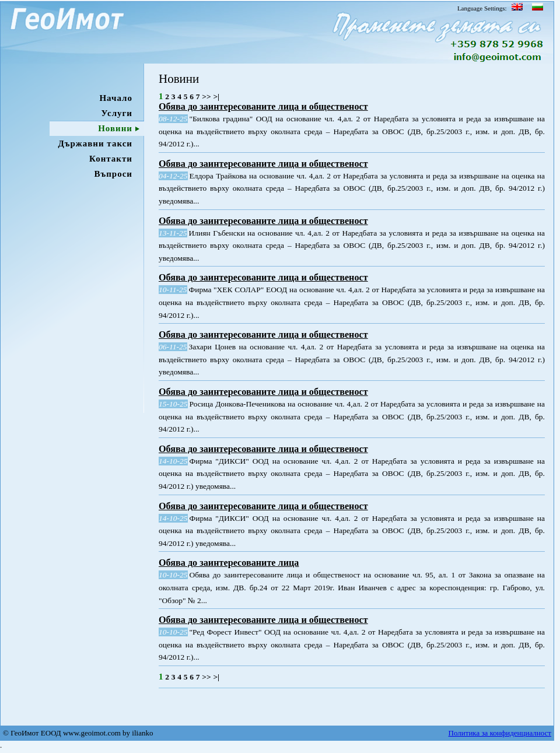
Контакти (111, 159)
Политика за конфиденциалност (500, 735)
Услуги (117, 113)
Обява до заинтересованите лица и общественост (263, 107)
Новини (115, 128)
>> (206, 97)
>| (216, 97)
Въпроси (113, 174)
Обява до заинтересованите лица (229, 563)
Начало (116, 98)
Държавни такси (95, 143)
